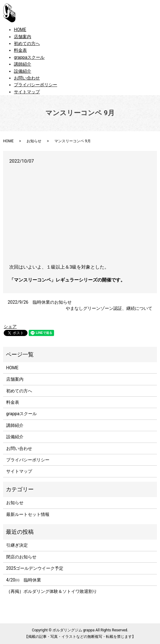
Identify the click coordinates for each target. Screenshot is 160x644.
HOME (20, 30)
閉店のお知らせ (21, 557)
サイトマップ (27, 92)
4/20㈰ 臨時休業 (24, 580)
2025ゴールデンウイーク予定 (35, 568)
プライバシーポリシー (36, 85)
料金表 (20, 50)
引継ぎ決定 (17, 545)
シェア (10, 326)
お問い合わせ (27, 78)
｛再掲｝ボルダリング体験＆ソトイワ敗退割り (54, 591)
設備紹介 (23, 71)
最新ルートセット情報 (28, 514)
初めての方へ (27, 43)
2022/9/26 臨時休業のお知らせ (40, 302)
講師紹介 (23, 64)
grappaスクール (29, 57)
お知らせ (34, 141)
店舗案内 (23, 37)
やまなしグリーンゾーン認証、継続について (109, 308)
